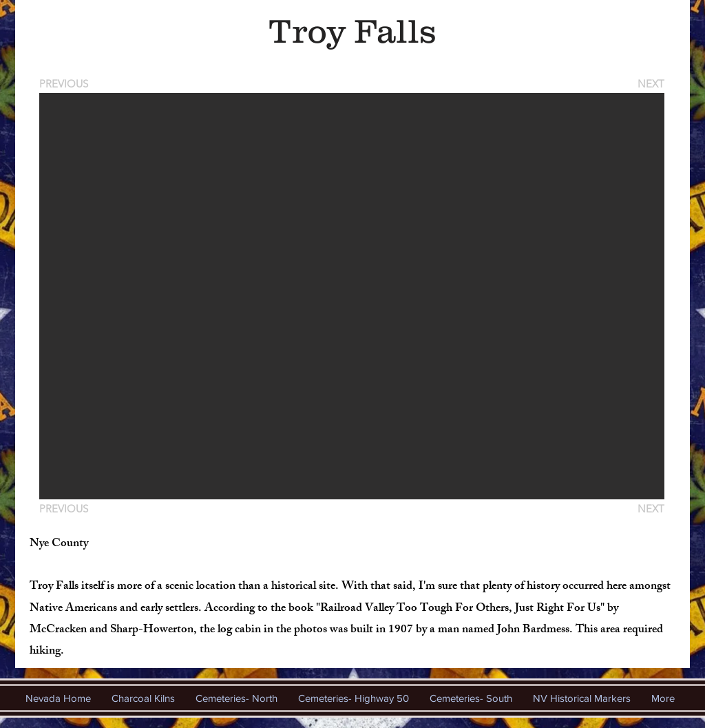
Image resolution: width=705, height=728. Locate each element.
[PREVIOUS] (66, 84)
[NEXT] (650, 84)
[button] (352, 296)
